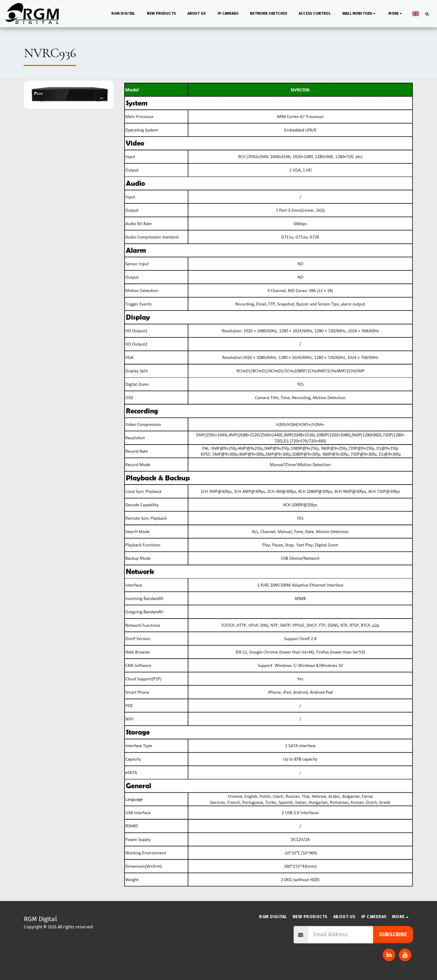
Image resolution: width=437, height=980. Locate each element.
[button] (360, 14)
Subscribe (393, 934)
